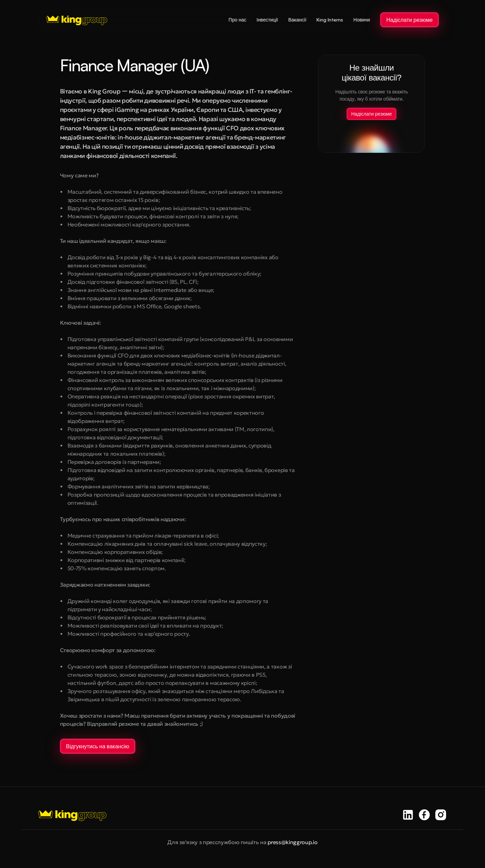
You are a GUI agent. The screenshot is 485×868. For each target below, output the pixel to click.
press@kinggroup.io (292, 842)
